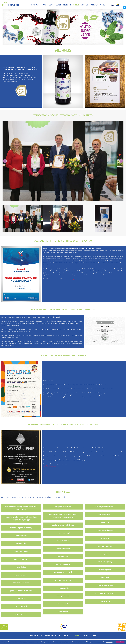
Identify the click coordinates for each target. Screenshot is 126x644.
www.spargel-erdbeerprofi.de (105, 593)
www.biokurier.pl (21, 567)
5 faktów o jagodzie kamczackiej (21, 528)
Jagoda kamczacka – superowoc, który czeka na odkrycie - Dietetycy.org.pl (21, 519)
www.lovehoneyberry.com (105, 546)
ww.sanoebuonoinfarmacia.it (105, 530)
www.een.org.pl (105, 601)
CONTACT (86, 635)
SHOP (95, 635)
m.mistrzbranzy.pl (21, 614)
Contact (84, 5)
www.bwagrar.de (105, 570)
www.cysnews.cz (63, 612)
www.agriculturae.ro (63, 596)
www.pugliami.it (21, 599)
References (67, 5)
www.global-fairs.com (63, 549)
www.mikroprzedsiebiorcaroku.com (77, 279)
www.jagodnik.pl (21, 544)
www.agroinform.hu (21, 551)
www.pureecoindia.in (105, 515)
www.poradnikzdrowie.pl (63, 507)
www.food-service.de (63, 565)
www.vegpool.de (63, 604)
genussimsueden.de (21, 607)
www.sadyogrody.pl (63, 533)
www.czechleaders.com (105, 586)
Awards (76, 5)
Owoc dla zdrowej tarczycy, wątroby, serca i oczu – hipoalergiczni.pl (21, 508)
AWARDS (77, 635)
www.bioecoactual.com (21, 583)
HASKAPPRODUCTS (36, 635)
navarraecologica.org (105, 562)
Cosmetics (94, 5)
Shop (103, 5)
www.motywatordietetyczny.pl (105, 507)
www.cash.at (105, 523)
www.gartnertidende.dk (63, 580)
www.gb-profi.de (63, 588)
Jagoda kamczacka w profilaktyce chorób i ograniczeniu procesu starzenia (63, 516)
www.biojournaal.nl (105, 554)
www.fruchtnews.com (21, 559)
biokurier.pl (105, 578)
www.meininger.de (21, 575)
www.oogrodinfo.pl (21, 536)
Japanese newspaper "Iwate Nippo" (21, 591)
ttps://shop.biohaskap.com (50, 466)
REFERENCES (68, 635)
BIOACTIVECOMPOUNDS (52, 5)
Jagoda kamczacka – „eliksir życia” (63, 525)
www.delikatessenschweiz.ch (63, 572)
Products (35, 5)
